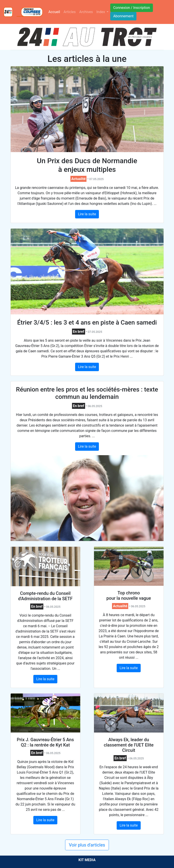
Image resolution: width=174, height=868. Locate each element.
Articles (70, 12)
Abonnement (123, 16)
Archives (86, 12)
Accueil (55, 12)
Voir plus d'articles (87, 845)
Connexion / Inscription (131, 8)
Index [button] (101, 12)
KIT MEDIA (87, 860)
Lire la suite (87, 214)
